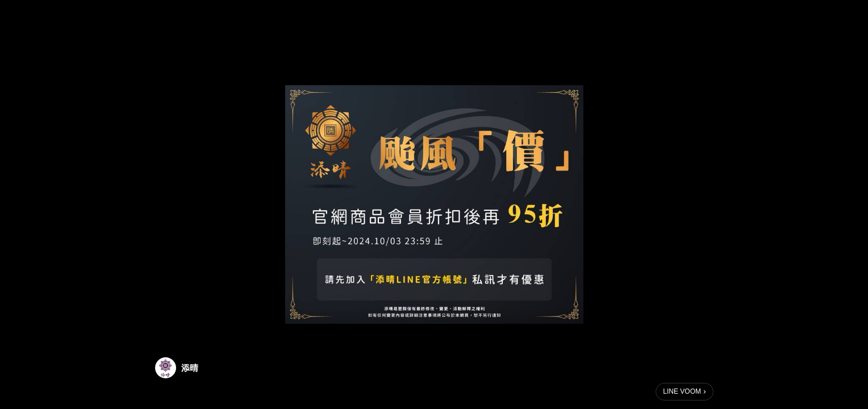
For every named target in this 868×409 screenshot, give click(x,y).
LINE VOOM (682, 391)
